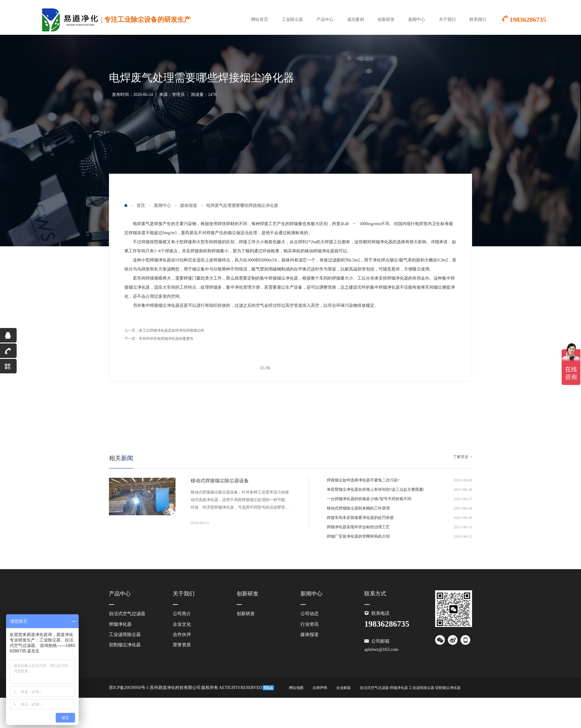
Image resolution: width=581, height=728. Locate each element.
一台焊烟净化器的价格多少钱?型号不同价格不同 (369, 499)
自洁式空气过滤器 (127, 614)
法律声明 (320, 688)
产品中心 (325, 20)
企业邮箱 (343, 688)
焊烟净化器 (120, 624)
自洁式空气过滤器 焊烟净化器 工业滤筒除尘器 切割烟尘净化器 (410, 688)
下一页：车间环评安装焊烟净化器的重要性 (159, 339)
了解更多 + (463, 457)
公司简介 (182, 614)
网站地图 (296, 688)
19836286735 (8, 353)
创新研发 (386, 20)
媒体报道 (189, 206)
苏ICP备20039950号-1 (129, 688)
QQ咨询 (6, 337)
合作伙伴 (182, 635)
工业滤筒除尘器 (125, 635)
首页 (141, 206)
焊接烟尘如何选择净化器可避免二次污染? (363, 480)
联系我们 (478, 20)
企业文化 (182, 624)
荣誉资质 (182, 645)
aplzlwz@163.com (381, 649)
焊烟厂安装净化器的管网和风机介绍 (358, 536)
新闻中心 (417, 20)
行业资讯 (310, 624)
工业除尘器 (292, 20)
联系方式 (375, 594)
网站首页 (260, 20)
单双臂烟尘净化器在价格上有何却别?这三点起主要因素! (376, 489)
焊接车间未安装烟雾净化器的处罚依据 (360, 518)
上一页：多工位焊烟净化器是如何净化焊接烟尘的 (164, 330)
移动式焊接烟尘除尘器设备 (220, 481)
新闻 (121, 458)
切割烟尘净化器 (125, 645)
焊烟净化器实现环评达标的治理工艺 (358, 527)
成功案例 (356, 20)
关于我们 (447, 20)
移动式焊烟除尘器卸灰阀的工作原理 (358, 508)
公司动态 (310, 614)
